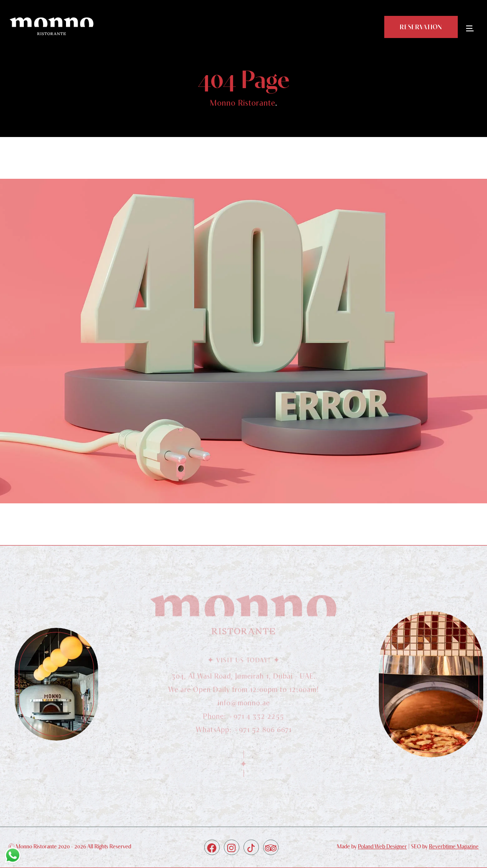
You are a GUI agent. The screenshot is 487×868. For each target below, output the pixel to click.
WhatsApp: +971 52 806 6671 (244, 732)
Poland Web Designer (382, 846)
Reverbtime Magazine (454, 846)
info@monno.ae (244, 705)
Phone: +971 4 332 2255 (243, 718)
